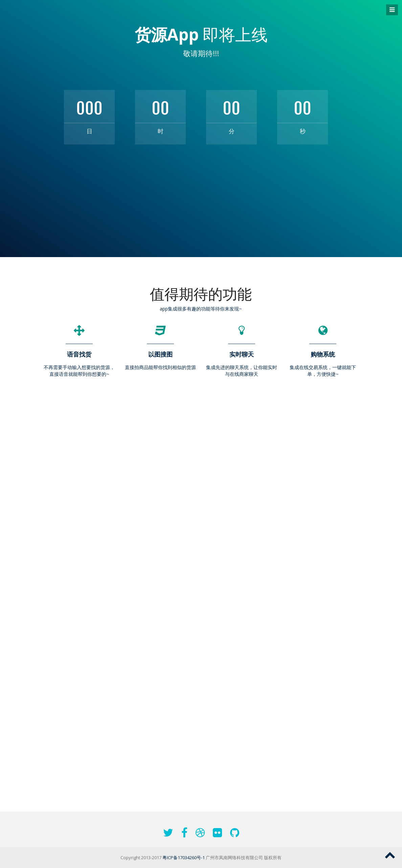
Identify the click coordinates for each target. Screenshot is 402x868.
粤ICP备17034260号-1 (184, 858)
